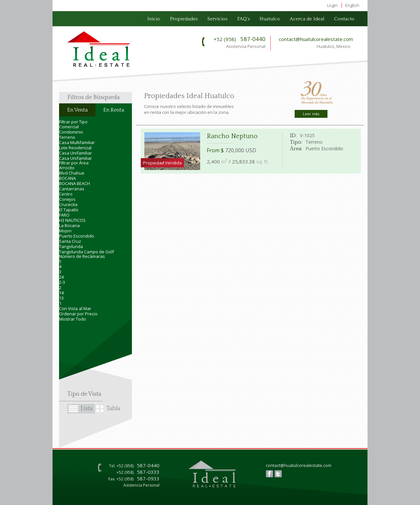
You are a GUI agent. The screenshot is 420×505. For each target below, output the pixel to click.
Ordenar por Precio (78, 314)
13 (61, 298)
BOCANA (67, 178)
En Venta (77, 110)
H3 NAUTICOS (72, 220)
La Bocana (69, 225)
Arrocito (67, 168)
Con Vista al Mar (75, 308)
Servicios (217, 19)
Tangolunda (71, 246)
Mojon (65, 231)
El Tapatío (69, 210)
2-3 (62, 282)
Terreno (67, 137)
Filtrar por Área (74, 163)
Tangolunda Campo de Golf (86, 252)
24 (61, 277)
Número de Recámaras (82, 256)
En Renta (114, 110)
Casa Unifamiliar (75, 153)
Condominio (71, 132)
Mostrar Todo (73, 319)
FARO (64, 215)
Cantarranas (72, 189)
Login (332, 5)
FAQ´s (243, 19)
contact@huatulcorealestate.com (316, 39)
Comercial (69, 127)
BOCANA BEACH (74, 183)
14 (61, 293)
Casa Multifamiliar (77, 142)
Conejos (67, 199)
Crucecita (68, 204)
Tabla (113, 409)
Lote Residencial (75, 148)
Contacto (344, 19)
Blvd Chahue (72, 173)
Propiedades (184, 19)
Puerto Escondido (77, 236)
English (352, 5)
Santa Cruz (70, 241)
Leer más (311, 114)
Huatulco (270, 19)
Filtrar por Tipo (73, 122)
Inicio (154, 19)
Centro (66, 194)
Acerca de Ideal (307, 19)
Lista (87, 409)
